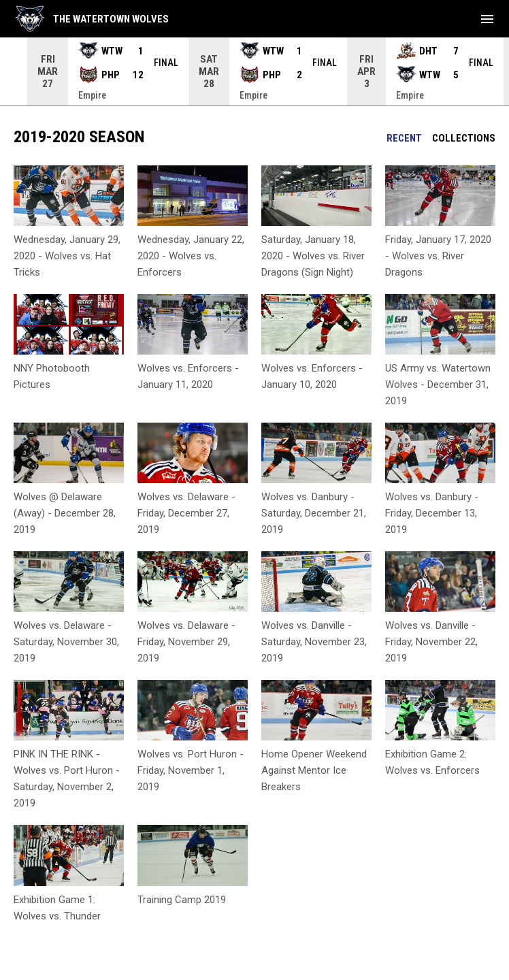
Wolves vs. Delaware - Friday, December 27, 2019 (186, 513)
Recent (404, 138)
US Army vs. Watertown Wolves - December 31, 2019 (438, 385)
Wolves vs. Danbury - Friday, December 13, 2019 (432, 513)
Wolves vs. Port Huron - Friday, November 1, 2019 (191, 770)
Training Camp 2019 (182, 900)
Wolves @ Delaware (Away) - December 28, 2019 (65, 513)
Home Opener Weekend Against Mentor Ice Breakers (314, 770)
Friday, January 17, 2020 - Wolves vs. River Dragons (438, 256)
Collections (464, 138)
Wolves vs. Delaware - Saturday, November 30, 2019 (66, 642)
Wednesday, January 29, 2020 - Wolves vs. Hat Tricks (67, 256)
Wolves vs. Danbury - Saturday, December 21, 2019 (314, 513)
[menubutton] (487, 19)
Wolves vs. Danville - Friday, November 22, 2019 (431, 642)
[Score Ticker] (255, 71)
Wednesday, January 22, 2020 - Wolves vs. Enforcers (191, 256)
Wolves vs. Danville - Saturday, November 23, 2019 (314, 642)
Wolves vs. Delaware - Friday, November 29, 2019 (186, 642)
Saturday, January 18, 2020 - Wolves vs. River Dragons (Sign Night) (313, 256)
